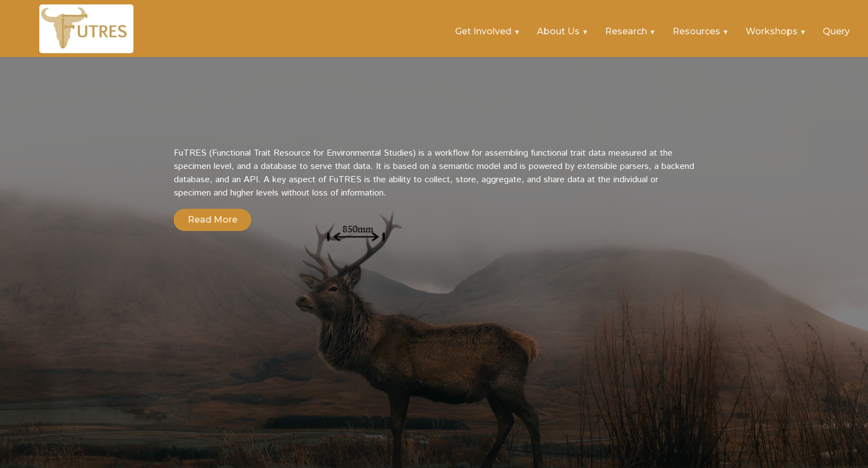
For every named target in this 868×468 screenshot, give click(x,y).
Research (627, 31)
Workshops (773, 31)
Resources (697, 31)
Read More (213, 220)
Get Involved (484, 31)
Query (836, 31)
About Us (559, 31)
